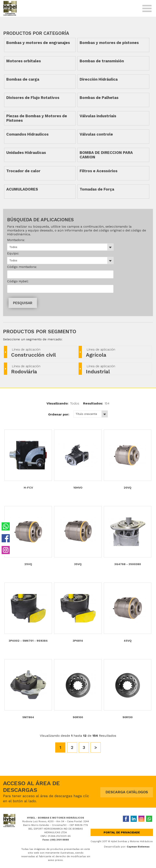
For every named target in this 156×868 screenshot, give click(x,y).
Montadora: (16, 240)
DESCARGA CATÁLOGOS (127, 792)
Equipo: (13, 253)
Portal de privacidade (122, 832)
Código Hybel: (18, 281)
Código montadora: (22, 267)
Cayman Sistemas (138, 847)
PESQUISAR (23, 303)
